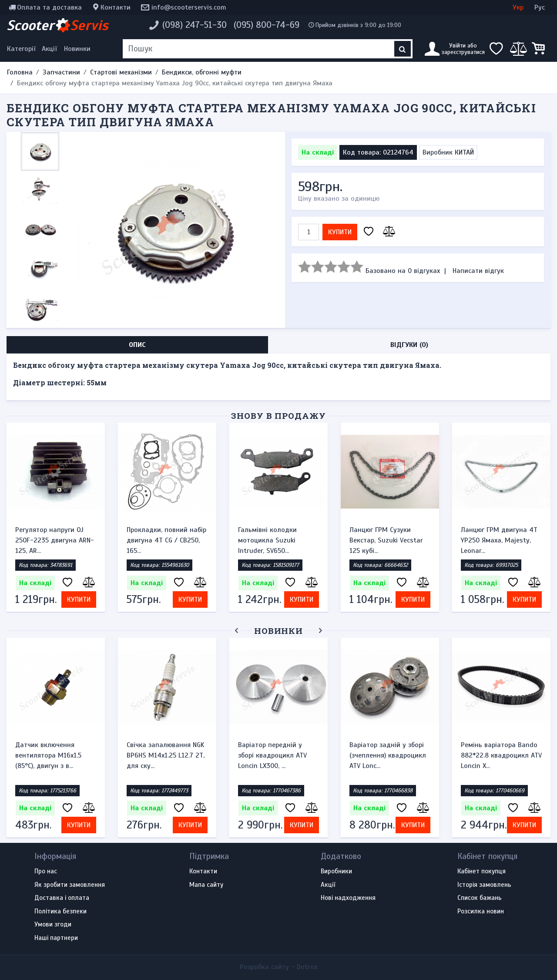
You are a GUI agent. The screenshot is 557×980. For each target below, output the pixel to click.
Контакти (116, 7)
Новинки (77, 49)
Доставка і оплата (62, 898)
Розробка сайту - (278, 967)
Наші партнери (56, 938)
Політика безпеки (60, 912)
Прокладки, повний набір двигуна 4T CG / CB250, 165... (166, 540)
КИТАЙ (464, 152)
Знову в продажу (278, 416)
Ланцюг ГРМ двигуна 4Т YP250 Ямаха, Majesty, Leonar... (499, 540)
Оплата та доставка (49, 7)
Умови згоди (53, 925)
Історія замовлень (484, 885)
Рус (540, 7)
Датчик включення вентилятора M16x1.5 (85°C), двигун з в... (48, 755)
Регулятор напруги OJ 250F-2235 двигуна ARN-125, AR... (55, 540)
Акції (49, 49)
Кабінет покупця (482, 872)
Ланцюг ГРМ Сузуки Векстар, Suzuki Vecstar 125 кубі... (386, 540)
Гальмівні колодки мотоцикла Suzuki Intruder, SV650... (267, 540)
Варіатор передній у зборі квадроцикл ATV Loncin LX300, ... (272, 755)
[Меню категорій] (23, 49)
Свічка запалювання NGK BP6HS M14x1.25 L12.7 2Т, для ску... (166, 755)
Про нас (46, 872)
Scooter (57, 25)
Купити (340, 232)
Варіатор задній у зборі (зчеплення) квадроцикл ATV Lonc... (388, 755)
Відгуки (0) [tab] (409, 345)
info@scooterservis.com (189, 7)
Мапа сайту (206, 885)
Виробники (336, 872)
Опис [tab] (137, 345)
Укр (518, 7)
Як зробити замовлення (70, 885)
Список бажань (480, 898)
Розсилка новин (481, 912)
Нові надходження (348, 898)
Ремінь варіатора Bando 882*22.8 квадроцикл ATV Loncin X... (501, 755)
